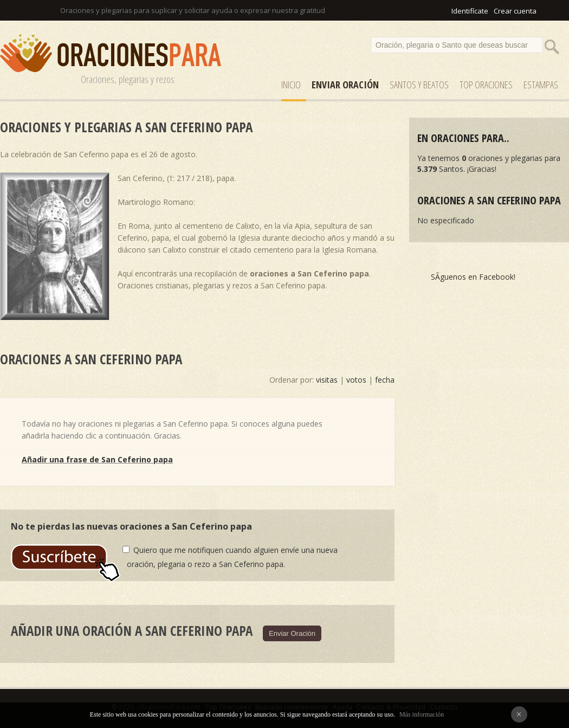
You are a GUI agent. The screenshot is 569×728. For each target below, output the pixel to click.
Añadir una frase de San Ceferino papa (97, 459)
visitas (327, 380)
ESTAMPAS (541, 85)
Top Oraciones (486, 85)
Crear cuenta (515, 11)
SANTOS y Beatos (419, 85)
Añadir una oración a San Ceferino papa (132, 630)
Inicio (291, 85)
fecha (385, 380)
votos (356, 380)
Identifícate (470, 11)
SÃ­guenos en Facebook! (473, 277)
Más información (422, 714)
